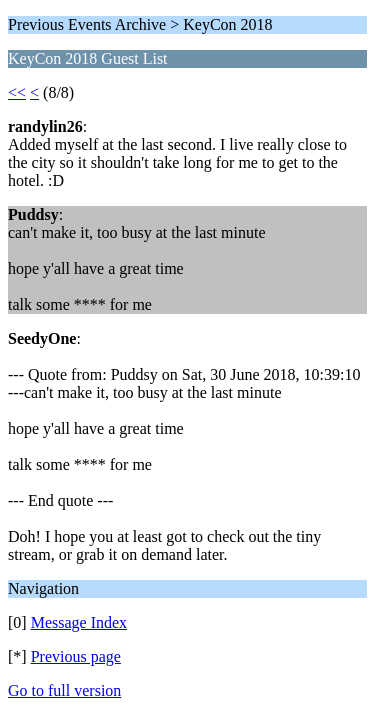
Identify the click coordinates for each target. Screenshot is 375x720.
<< (17, 92)
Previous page (76, 656)
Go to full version (64, 690)
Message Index (79, 622)
